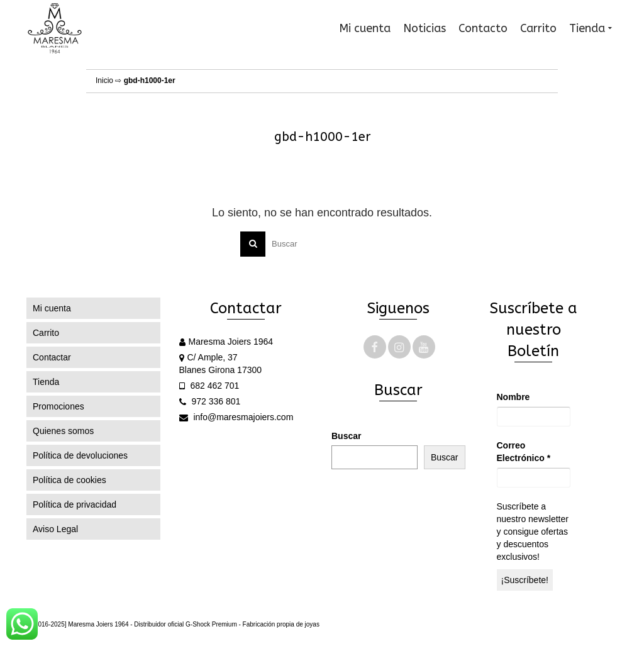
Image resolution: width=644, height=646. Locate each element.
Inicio (104, 81)
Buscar (346, 436)
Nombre (514, 397)
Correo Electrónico (524, 452)
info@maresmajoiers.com (236, 417)
